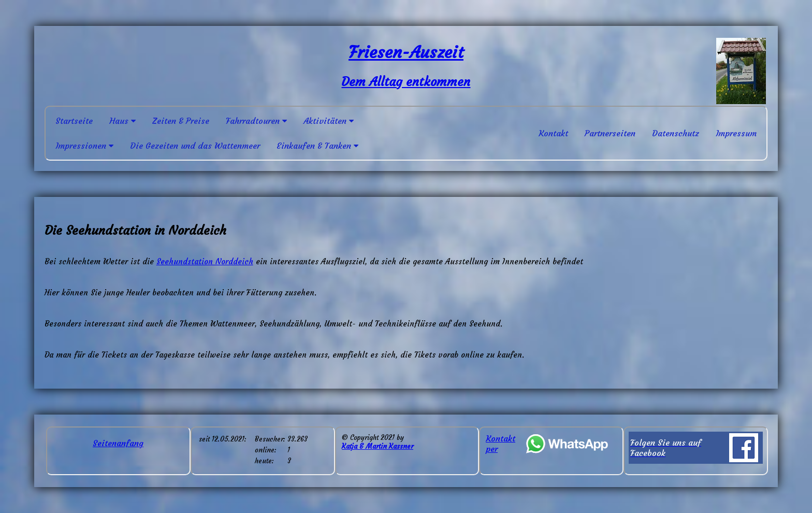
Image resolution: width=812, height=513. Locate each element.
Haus (122, 121)
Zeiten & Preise (181, 121)
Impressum (736, 133)
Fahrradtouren (256, 121)
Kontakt (553, 133)
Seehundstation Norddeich (205, 261)
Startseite (74, 121)
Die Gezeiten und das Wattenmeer (195, 146)
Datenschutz (676, 133)
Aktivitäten (329, 121)
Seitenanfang (118, 443)
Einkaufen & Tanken (317, 146)
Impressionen (84, 146)
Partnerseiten (610, 133)
